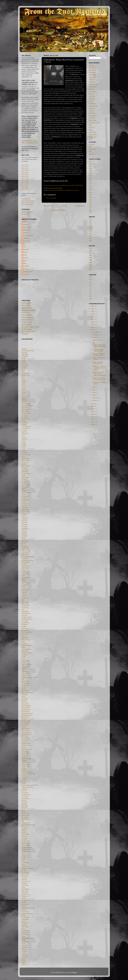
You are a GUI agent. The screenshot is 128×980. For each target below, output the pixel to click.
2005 (90, 200)
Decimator (25, 483)
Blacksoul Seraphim (27, 212)
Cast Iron (24, 432)
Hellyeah (24, 594)
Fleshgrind (25, 559)
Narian (26, 252)
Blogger (75, 973)
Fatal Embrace (26, 553)
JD (24, 244)
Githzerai (26, 233)
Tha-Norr (24, 878)
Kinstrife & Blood (27, 653)
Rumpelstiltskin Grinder (29, 825)
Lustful (24, 687)
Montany (24, 719)
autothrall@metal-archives (29, 141)
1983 (90, 263)
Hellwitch (24, 593)
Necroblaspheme (27, 734)
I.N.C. (23, 610)
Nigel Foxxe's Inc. (27, 749)
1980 (90, 270)
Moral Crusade (26, 721)
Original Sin (25, 778)
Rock (25, 261)
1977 (90, 282)
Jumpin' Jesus (26, 640)
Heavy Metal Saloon (28, 315)
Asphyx (24, 383)
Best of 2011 (25, 190)
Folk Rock (92, 82)
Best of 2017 (25, 178)
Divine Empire (26, 511)
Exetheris (24, 540)
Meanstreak (25, 704)
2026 (93, 306)
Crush (23, 449)
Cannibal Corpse (26, 426)
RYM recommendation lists (30, 143)
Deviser (24, 502)
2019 (90, 166)
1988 (90, 251)
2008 (90, 193)
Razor (23, 810)
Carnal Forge (26, 428)
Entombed (25, 525)
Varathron (25, 900)
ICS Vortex (25, 608)
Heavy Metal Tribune (28, 320)
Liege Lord (25, 672)
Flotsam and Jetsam (27, 560)
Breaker (24, 421)
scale (30, 77)
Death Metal (92, 73)
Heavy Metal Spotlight (28, 317)
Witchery (24, 933)
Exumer (24, 545)
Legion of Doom (27, 664)
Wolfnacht (25, 934)
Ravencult (24, 808)
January (95, 400)
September (96, 340)
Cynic (23, 457)
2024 (93, 312)
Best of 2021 (25, 171)
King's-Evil (25, 651)
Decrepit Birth (26, 485)
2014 (90, 178)
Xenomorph (25, 942)
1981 (90, 267)
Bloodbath (25, 415)
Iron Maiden (25, 623)
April (94, 393)
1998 (90, 222)
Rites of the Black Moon (29, 332)
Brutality (24, 425)
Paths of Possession (28, 787)
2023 (93, 314)
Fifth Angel (25, 555)
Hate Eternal (25, 583)
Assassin (24, 387)
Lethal (23, 668)
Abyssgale (25, 353)
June (94, 387)
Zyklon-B (24, 965)
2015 (90, 176)
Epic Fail (91, 154)
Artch (23, 379)
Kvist (23, 659)
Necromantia (26, 738)
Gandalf (24, 564)
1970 (90, 299)
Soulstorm (25, 855)
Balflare (24, 394)
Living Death (25, 683)
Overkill (24, 780)
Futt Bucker (27, 230)
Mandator (25, 695)
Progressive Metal (94, 123)
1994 (90, 231)
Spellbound (25, 857)
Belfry (25, 222)
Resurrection (25, 815)
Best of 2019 (25, 174)
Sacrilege (24, 829)
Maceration (25, 691)
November (96, 335)
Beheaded (24, 400)
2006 (90, 198)
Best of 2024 (25, 165)
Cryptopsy (25, 453)
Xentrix (24, 944)
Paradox (24, 781)
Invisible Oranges (27, 322)
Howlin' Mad (25, 606)
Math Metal (92, 104)
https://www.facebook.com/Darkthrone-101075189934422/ (63, 185)
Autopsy (24, 392)
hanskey (26, 269)
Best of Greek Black (27, 205)
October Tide (25, 766)
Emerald (24, 515)
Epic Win (92, 145)
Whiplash (24, 925)
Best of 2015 (25, 182)
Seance (24, 842)
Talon (23, 865)
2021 (90, 162)
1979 (90, 277)
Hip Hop (91, 94)
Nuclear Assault (26, 759)
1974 (90, 289)
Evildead (24, 534)
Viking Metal (93, 137)
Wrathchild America (27, 938)
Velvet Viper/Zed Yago (28, 908)
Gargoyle (24, 566)
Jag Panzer (25, 628)
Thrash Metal (93, 135)
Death (23, 476)
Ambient (91, 65)
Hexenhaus (25, 598)
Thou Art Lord (26, 882)
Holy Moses (25, 602)
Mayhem (24, 700)
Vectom (24, 902)
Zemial (24, 953)
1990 (90, 241)
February (96, 398)
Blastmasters (25, 411)
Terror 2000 (25, 874)
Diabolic (24, 506)
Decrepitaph (25, 487)
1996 (90, 227)
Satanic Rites (25, 834)
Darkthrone (25, 472)
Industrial (92, 99)
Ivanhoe (24, 627)
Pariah (24, 783)
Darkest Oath (25, 466)
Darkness (24, 468)
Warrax (24, 921)
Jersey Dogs (25, 630)
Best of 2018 (25, 176)
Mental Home (26, 710)
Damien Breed (26, 460)
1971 (90, 296)
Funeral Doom (93, 84)
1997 (90, 224)
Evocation (25, 536)
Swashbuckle (25, 863)
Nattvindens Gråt (27, 732)
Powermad (25, 793)
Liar (23, 670)
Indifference (70, 190)
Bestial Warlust (26, 404)
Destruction (25, 500)
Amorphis (25, 364)
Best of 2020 (25, 173)
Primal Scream (26, 795)
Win (90, 147)
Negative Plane (26, 744)
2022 (93, 317)
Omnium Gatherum (27, 772)
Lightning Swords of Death (30, 678)
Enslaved (24, 523)
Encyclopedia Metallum (28, 310)
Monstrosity (25, 717)
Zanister (24, 951)
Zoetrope (24, 957)
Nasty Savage (26, 730)
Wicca (23, 929)
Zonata (24, 961)
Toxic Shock (25, 885)
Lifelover (24, 676)
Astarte (24, 389)
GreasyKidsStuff (28, 236)
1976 (90, 284)
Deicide (24, 491)
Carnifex (24, 430)
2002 (90, 207)
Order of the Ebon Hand (29, 774)
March (95, 395)
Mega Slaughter (26, 706)
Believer (24, 402)
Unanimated (25, 889)
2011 (90, 186)
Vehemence (25, 904)
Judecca (24, 636)
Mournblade (25, 725)
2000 (90, 212)
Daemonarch (25, 459)
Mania (24, 696)
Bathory (24, 398)
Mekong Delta (26, 708)
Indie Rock (92, 96)
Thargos (24, 880)
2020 (90, 164)
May (94, 390)
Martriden (25, 698)
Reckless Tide (26, 814)
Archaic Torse (26, 375)
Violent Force (26, 912)
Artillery (24, 381)
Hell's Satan (27, 241)
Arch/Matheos (26, 373)
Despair (24, 494)
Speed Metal (92, 132)
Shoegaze (92, 128)
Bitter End (25, 408)
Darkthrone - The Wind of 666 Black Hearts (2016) (99, 368)
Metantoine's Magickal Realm (30, 327)
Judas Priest (25, 634)
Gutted (23, 581)
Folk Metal (92, 80)
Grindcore (92, 89)
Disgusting (25, 508)
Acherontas (25, 355)
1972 (90, 294)
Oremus (24, 776)
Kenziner (24, 644)
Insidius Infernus (27, 619)
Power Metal (93, 120)
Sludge (91, 130)
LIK (23, 679)
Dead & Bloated (26, 474)
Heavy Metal (93, 92)
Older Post (80, 206)
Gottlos (24, 576)
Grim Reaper (25, 577)
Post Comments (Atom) (58, 210)
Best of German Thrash (28, 201)
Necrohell (24, 736)
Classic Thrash (26, 305)
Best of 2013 (25, 186)
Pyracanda (25, 797)
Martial (91, 101)
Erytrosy (24, 530)
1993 (90, 234)
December (96, 332)
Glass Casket (25, 568)
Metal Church (25, 712)
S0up (25, 263)
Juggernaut (25, 638)
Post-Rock (92, 118)
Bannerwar (25, 396)
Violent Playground (27, 914)
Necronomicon (26, 740)
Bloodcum (25, 417)
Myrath (24, 727)
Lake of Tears (26, 661)
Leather (24, 662)
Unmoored (25, 891)
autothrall (26, 266)
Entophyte (25, 526)
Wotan (24, 936)
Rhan (25, 255)
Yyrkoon (24, 950)
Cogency (24, 438)
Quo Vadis (25, 802)
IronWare (25, 625)
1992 (90, 236)
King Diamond (26, 649)
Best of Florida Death (27, 203)
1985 (90, 258)
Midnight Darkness (27, 713)
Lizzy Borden (26, 685)
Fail (90, 152)
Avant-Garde (93, 68)
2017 (49, 190)
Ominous (24, 770)
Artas (23, 377)
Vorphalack (25, 919)
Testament (25, 876)
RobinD (26, 258)
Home (64, 206)
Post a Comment (51, 198)
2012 (90, 183)
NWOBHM (92, 113)
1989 (90, 248)
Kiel (25, 247)
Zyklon (24, 963)
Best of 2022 (25, 169)
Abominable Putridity (28, 351)
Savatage (24, 838)
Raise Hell (25, 806)
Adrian (24, 360)
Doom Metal (93, 75)
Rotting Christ (26, 823)
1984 (90, 260)
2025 (93, 309)
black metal (55, 190)
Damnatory (25, 462)
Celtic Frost (25, 434)
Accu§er (24, 358)
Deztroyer (25, 504)
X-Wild (24, 940)
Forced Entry (26, 562)
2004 (90, 202)
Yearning (24, 946)
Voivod (24, 916)
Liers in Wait (25, 674)
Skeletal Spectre (26, 851)
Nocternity (25, 751)
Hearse (24, 587)
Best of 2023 (25, 167)
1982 (90, 265)
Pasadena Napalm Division (30, 785)
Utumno (24, 899)
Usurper (24, 895)
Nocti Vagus (25, 753)
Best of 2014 (25, 184)
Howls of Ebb (26, 214)
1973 (90, 292)
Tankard (24, 866)
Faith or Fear (26, 549)
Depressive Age (26, 492)
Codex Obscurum (27, 308)
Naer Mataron (26, 729)
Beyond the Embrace (28, 406)
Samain (24, 832)
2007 (90, 195)
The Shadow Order (27, 848)
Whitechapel (25, 927)
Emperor (24, 517)
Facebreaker (25, 547)
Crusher (24, 451)
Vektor (24, 906)
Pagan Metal (93, 116)
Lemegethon (25, 666)
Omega (24, 768)
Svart (23, 861)
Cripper (24, 443)
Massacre (24, 702)
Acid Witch (25, 356)
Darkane (24, 464)
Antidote (24, 368)
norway (76, 190)
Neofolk (91, 111)
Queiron (24, 800)
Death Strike (25, 477)
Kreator (24, 657)
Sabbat (24, 827)
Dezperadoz (25, 496)
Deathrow (25, 479)
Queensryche (25, 798)
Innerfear (25, 615)
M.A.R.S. (24, 689)
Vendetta (24, 910)
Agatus (24, 362)
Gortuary (24, 572)
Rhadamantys (26, 819)
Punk (90, 125)
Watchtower (25, 923)
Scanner (24, 840)
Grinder (24, 579)
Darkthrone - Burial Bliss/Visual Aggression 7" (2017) (99, 374)
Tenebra (24, 870)
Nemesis (24, 746)
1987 (90, 253)
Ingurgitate (25, 611)
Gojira (23, 570)
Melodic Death (93, 106)
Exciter (24, 538)
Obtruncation (26, 764)
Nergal (24, 747)
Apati (23, 372)
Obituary (24, 761)
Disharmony (25, 509)
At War (24, 385)
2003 (90, 205)
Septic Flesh (25, 844)
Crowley (24, 445)
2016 (90, 174)
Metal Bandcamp (27, 325)
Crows (24, 447)
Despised (24, 498)
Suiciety (24, 859)
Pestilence (25, 789)
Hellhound (25, 591)
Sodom (24, 853)
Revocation (25, 817)
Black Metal (92, 70)
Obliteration (25, 763)
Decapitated (25, 481)
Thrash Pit (25, 334)
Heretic (24, 596)
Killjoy (23, 647)
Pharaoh (24, 791)
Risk (23, 821)
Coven (24, 442)
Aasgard (24, 349)
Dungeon (24, 513)
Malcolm (26, 250)
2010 (90, 188)
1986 (90, 255)
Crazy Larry (27, 227)
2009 (90, 190)
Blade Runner (26, 409)
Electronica (92, 77)
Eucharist (24, 532)
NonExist (24, 757)
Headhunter (25, 585)
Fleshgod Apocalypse (28, 557)
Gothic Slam (25, 574)
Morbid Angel (26, 723)
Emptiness (25, 519)
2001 (90, 209)
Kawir (23, 642)
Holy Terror (25, 604)
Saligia (24, 831)
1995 (90, 229)
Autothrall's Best (26, 199)
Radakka (24, 804)
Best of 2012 (25, 188)
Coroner (24, 440)
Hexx (23, 600)
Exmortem (25, 542)
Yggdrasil (24, 948)
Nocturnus (25, 755)
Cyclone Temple (26, 455)
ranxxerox (27, 274)
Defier (24, 489)
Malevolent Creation (28, 693)
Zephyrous (25, 955)
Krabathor (25, 655)
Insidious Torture (27, 617)
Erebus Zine (25, 313)
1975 (90, 287)
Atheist (24, 390)
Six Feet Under (26, 849)
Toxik (23, 887)
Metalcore (92, 108)
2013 (90, 181)
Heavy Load (25, 589)
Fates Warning (26, 551)
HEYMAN (26, 238)
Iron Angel (25, 621)
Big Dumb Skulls (26, 303)
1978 (90, 280)
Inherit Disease (26, 613)
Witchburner (25, 931)
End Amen (25, 521)
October (95, 338)
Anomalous (25, 366)
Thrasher (24, 883)
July (94, 343)
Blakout (26, 225)
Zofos (23, 959)
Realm (23, 812)
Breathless (25, 423)
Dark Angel (25, 470)
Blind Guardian (26, 413)
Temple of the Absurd (28, 868)
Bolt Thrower (26, 419)
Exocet (24, 543)
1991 (90, 238)
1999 (90, 219)
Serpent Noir (25, 846)
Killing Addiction (27, 645)
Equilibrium (25, 528)
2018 (90, 169)
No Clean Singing (27, 329)
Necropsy (24, 742)
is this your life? (28, 272)
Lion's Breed (25, 681)
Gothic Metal (93, 87)
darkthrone (62, 190)
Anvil (23, 370)
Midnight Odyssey (27, 715)
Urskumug (25, 893)
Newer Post (48, 206)
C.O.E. (23, 436)
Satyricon (24, 836)
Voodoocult (25, 917)
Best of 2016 (25, 180)
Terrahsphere (26, 872)
